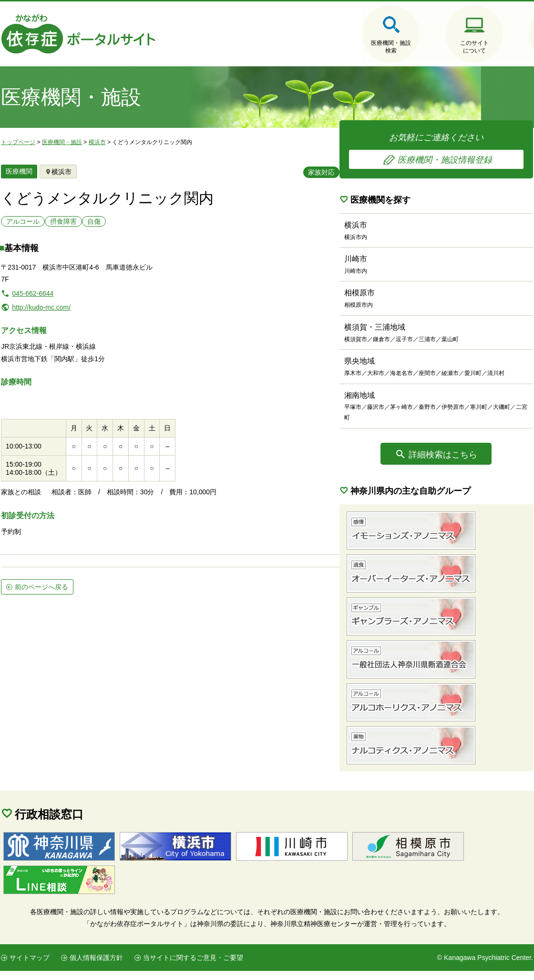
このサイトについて (415, 47)
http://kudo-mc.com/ (40, 310)
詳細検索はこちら (470, 463)
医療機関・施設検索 (324, 47)
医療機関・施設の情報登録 (505, 47)
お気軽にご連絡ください (462, 149)
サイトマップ (29, 967)
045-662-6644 (32, 296)
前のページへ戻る (41, 563)
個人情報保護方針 (95, 967)
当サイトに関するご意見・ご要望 (192, 967)
